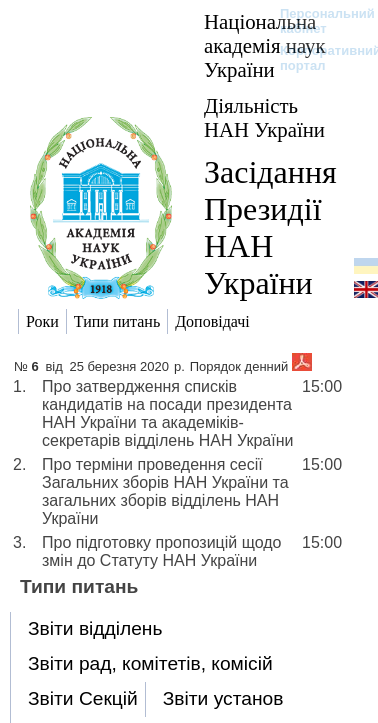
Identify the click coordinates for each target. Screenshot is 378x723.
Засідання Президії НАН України (270, 227)
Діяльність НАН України (264, 117)
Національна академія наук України (265, 45)
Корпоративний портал (317, 58)
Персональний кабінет (317, 21)
